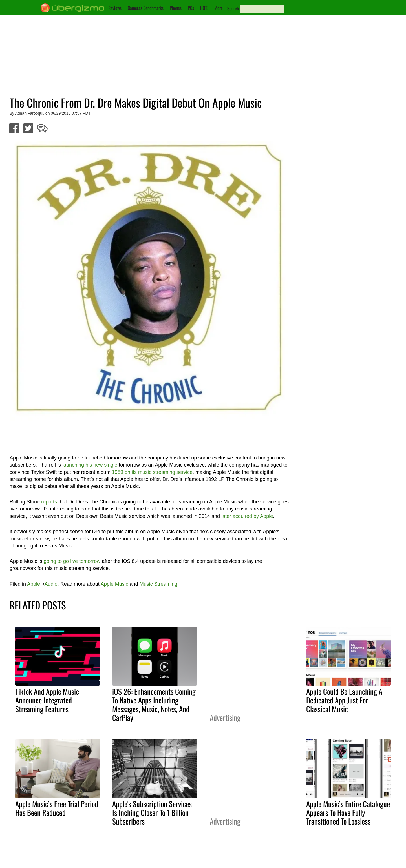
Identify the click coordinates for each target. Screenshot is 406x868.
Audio (51, 584)
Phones (176, 8)
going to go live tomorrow (72, 561)
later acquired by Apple (247, 516)
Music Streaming (158, 584)
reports (49, 502)
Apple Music (114, 584)
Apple (34, 584)
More (219, 8)
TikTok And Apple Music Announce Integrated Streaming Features (47, 700)
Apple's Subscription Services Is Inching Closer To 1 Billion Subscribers (152, 812)
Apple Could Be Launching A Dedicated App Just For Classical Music (344, 700)
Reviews (115, 8)
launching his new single (90, 465)
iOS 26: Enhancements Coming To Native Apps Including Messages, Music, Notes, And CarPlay (154, 704)
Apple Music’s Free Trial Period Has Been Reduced (57, 808)
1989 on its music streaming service (152, 472)
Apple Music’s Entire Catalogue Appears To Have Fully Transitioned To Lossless (348, 812)
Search (233, 8)
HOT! (204, 8)
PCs (191, 8)
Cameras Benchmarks (146, 8)
